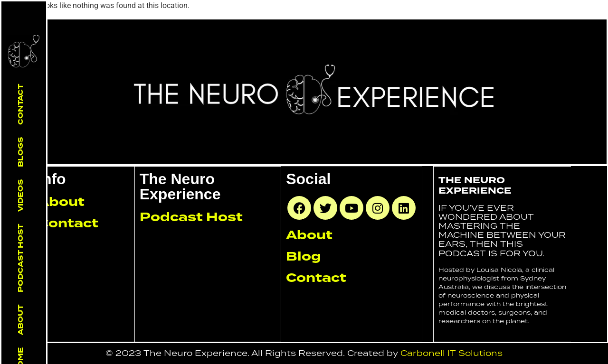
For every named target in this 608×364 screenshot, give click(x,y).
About (20, 320)
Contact (20, 104)
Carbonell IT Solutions (451, 353)
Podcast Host (20, 258)
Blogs (20, 152)
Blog (304, 256)
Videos (20, 196)
